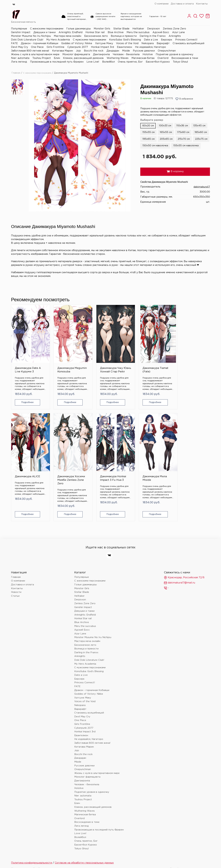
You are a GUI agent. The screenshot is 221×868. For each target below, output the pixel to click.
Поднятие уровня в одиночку (174, 54)
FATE (14, 43)
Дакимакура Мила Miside (57, 458)
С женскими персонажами (47, 29)
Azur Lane (178, 32)
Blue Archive (116, 32)
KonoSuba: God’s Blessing (125, 40)
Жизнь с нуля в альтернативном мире (35, 54)
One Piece (37, 47)
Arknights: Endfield (71, 32)
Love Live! (93, 62)
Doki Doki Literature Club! (27, 40)
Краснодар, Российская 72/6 (184, 558)
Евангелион (124, 47)
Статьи (15, 576)
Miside (126, 51)
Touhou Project (42, 58)
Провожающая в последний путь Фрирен (57, 62)
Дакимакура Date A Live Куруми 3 (23, 358)
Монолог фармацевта (76, 54)
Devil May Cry (19, 47)
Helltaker (138, 29)
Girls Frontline (55, 47)
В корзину (175, 179)
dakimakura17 (202, 194)
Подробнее (26, 396)
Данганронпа (101, 54)
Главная (16, 73)
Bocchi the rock (94, 51)
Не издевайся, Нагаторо (150, 47)
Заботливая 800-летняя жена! (30, 51)
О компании (162, 4)
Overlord (163, 58)
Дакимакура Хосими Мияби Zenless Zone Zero (194, 360)
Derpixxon (153, 29)
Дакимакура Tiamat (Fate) (125, 356)
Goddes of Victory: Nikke (77, 43)
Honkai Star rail (95, 32)
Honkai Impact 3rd (102, 47)
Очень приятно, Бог (130, 62)
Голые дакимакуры (79, 29)
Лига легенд (19, 62)
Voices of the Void (127, 43)
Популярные (19, 29)
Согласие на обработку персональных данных (84, 843)
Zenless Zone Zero (174, 29)
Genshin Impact (21, 32)
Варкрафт (163, 43)
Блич (57, 58)
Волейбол (109, 62)
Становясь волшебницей (188, 43)
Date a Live (151, 40)
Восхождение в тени (185, 58)
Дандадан (113, 51)
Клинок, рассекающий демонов (83, 58)
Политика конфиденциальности (32, 843)
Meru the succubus (138, 32)
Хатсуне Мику (104, 43)
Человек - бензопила (126, 54)
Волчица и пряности (124, 36)
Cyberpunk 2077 (78, 47)
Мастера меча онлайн (68, 36)
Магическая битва (143, 58)
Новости (16, 572)
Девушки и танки (45, 32)
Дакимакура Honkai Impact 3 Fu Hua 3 (25, 460)
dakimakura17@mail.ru (179, 563)
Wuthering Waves (118, 58)
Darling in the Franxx (153, 36)
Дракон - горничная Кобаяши (40, 43)
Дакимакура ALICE (158, 356)
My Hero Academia (58, 40)
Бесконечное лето (96, 36)
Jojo (78, 51)
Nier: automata (20, 58)
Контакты (202, 4)
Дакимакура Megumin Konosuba (57, 358)
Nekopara (148, 43)
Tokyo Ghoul (180, 62)
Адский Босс (161, 32)
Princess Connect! (186, 40)
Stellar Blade (121, 29)
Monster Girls (102, 29)
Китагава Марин (63, 51)
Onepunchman (167, 51)
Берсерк (167, 40)
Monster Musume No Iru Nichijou (31, 36)
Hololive (148, 54)
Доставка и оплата (182, 4)
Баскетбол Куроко (158, 62)
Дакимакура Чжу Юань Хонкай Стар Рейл (91, 360)
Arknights (175, 36)
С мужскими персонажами (89, 40)
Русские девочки (144, 51)
